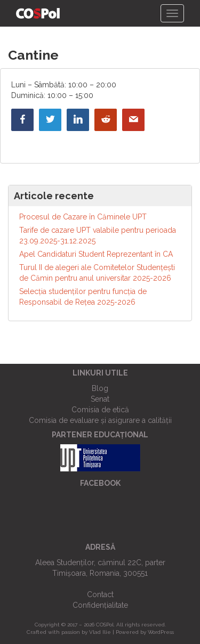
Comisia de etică (100, 410)
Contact (100, 594)
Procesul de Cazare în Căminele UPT (83, 217)
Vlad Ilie (100, 632)
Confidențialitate (100, 605)
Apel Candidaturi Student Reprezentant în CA (96, 254)
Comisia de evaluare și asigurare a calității (100, 420)
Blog (100, 388)
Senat (100, 399)
